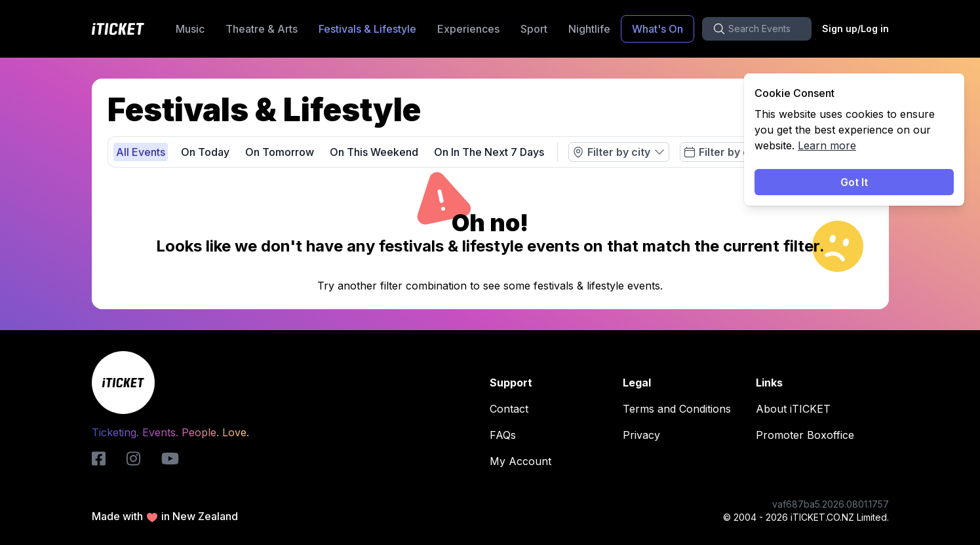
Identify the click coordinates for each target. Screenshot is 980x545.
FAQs (507, 435)
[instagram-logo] (133, 459)
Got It (854, 182)
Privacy (645, 435)
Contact (513, 409)
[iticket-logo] (99, 459)
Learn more (827, 145)
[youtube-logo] (170, 459)
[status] (854, 140)
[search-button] (757, 29)
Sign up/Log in (855, 28)
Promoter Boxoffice (809, 435)
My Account (524, 461)
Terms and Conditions (681, 409)
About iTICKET (797, 409)
